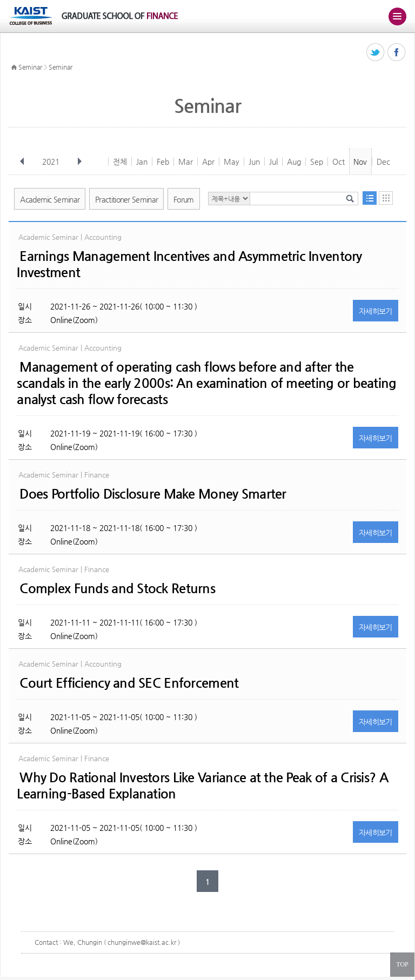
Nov (360, 162)
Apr (208, 162)
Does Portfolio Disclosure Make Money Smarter (153, 494)
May (232, 162)
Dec (383, 162)
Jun (254, 162)
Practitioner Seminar (126, 199)
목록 (370, 198)
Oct (339, 162)
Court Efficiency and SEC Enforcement (129, 683)
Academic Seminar (50, 199)
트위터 (376, 53)
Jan (142, 162)
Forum (184, 199)
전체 (120, 162)
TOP (402, 964)
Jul (273, 162)
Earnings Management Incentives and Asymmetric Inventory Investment (189, 264)
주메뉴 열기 (397, 16)
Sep (317, 162)
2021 (52, 162)
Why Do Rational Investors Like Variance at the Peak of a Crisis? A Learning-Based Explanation (202, 786)
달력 (386, 198)
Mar (186, 162)
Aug (294, 162)
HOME (14, 68)
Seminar (30, 67)
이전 (22, 162)
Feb (163, 162)
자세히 (376, 311)
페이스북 (397, 53)
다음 (79, 162)
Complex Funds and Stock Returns (117, 588)
